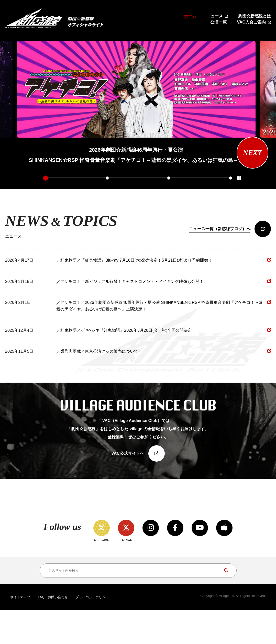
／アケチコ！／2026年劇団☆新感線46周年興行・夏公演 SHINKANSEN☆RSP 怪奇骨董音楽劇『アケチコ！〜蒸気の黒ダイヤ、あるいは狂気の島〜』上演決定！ (159, 306)
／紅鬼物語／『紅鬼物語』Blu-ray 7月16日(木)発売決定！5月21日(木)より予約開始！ (134, 260)
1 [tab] (46, 178)
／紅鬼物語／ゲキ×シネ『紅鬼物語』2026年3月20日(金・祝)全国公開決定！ (126, 330)
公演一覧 (218, 22)
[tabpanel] (136, 103)
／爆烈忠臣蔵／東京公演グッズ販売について (97, 352)
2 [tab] (107, 178)
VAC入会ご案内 (251, 22)
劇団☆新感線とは (255, 16)
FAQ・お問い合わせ (53, 631)
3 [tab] (169, 178)
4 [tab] (230, 178)
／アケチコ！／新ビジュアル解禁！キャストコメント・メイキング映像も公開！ (130, 281)
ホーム (190, 16)
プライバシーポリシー (92, 631)
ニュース (215, 16)
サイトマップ (20, 631)
